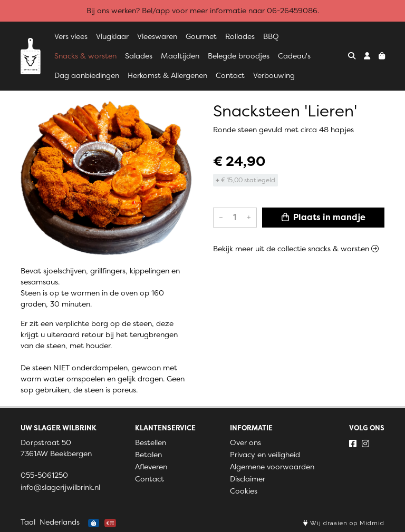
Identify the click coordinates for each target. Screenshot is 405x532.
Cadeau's (294, 56)
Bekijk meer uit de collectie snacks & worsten (296, 249)
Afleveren (151, 467)
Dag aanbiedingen (87, 75)
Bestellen (151, 442)
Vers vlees (71, 36)
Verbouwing (274, 75)
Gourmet (201, 36)
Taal (28, 522)
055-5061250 (44, 475)
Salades (139, 56)
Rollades (240, 36)
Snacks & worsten (85, 56)
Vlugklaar (112, 36)
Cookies (244, 491)
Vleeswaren (157, 36)
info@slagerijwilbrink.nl (60, 487)
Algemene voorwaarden (272, 467)
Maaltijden (180, 56)
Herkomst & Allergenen (167, 75)
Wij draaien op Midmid (344, 523)
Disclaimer (248, 479)
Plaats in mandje (324, 217)
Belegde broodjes (239, 56)
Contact (230, 75)
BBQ (271, 36)
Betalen (148, 455)
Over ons (245, 442)
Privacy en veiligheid (265, 455)
